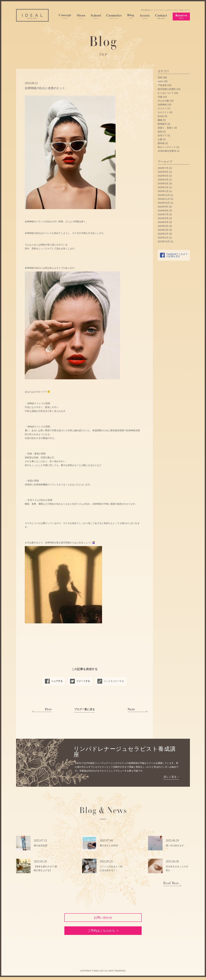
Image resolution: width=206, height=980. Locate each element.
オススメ (162, 108)
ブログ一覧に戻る (84, 709)
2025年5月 (163, 176)
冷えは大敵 (163, 101)
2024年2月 (163, 234)
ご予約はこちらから (101, 933)
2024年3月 (163, 230)
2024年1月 (163, 238)
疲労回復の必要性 (167, 89)
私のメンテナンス (167, 147)
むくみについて (166, 93)
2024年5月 (163, 222)
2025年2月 (163, 187)
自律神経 (162, 105)
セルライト (163, 112)
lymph (161, 116)
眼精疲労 (162, 124)
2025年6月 (163, 172)
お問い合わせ (103, 918)
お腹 (160, 139)
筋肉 (160, 132)
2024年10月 (164, 203)
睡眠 (160, 120)
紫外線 (161, 143)
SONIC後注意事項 (167, 151)
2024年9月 (163, 207)
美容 (160, 77)
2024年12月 (164, 195)
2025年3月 (163, 183)
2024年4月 (163, 226)
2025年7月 (163, 168)
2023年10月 (164, 241)
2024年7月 (163, 214)
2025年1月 (163, 191)
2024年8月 (163, 211)
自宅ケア (162, 135)
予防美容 (162, 85)
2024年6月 (163, 218)
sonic (160, 81)
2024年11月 (164, 199)
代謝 (160, 97)
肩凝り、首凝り (166, 128)
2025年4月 (163, 180)
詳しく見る (170, 777)
